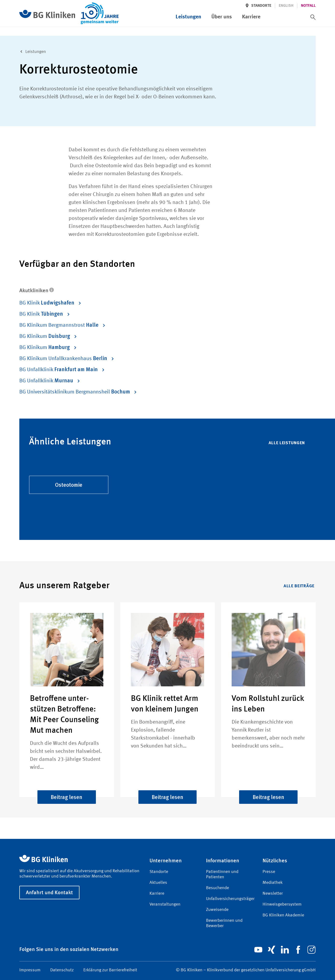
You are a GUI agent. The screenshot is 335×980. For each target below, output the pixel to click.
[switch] (313, 17)
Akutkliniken (37, 290)
